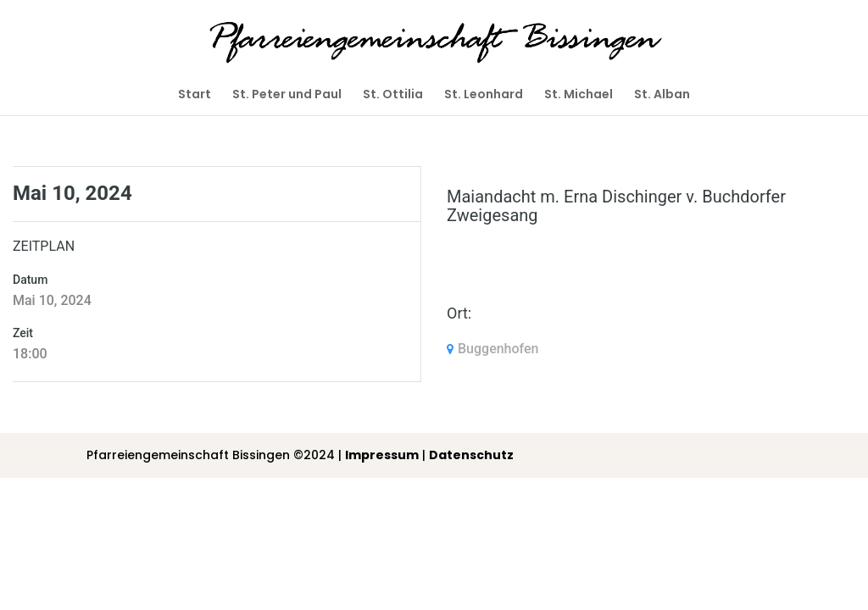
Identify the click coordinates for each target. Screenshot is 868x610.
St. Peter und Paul (287, 95)
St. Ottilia (393, 95)
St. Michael (579, 95)
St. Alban (662, 95)
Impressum (382, 455)
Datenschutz (471, 455)
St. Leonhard (484, 95)
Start (195, 95)
